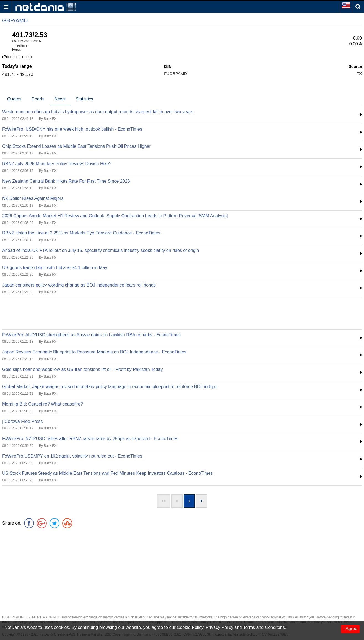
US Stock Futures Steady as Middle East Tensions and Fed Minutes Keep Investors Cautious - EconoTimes (107, 473)
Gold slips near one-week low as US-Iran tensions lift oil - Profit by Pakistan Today (82, 369)
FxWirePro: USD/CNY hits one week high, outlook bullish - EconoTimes (72, 129)
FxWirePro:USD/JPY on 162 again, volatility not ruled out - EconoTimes (72, 456)
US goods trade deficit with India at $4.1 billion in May (55, 268)
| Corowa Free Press (22, 421)
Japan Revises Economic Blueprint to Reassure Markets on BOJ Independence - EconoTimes (94, 352)
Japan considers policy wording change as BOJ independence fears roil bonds (79, 285)
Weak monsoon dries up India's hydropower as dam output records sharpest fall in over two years (98, 112)
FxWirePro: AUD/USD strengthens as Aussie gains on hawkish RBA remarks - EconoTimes (91, 335)
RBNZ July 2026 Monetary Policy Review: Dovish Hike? (57, 164)
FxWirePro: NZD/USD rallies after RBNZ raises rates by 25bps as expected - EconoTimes (90, 439)
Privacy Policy (220, 627)
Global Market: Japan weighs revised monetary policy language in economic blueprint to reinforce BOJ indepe (110, 387)
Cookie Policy (190, 627)
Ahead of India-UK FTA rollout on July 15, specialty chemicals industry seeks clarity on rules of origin (101, 250)
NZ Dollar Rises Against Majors (33, 198)
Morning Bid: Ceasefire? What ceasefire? (43, 404)
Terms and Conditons (264, 627)
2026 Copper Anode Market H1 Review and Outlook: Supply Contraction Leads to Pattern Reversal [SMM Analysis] (115, 216)
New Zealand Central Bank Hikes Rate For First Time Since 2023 (66, 181)
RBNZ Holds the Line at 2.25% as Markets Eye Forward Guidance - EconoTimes (81, 233)
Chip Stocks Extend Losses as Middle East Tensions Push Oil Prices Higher (76, 146)
